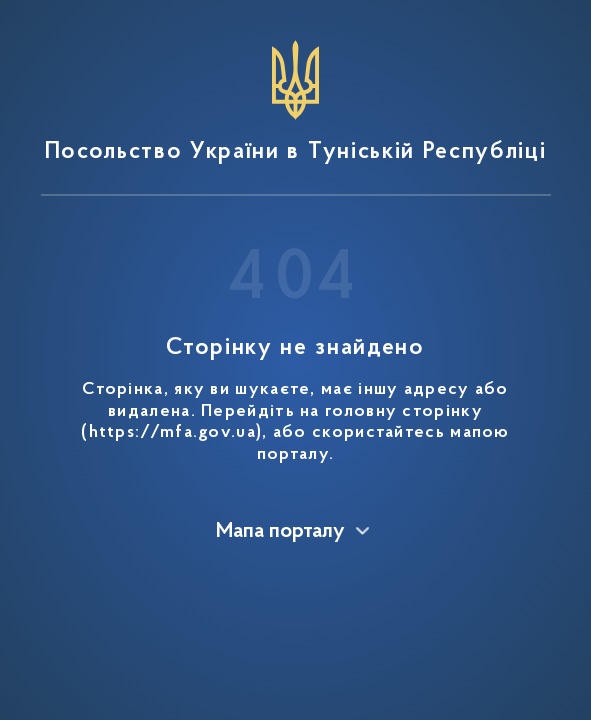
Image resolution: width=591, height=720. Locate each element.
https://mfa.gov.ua (172, 433)
